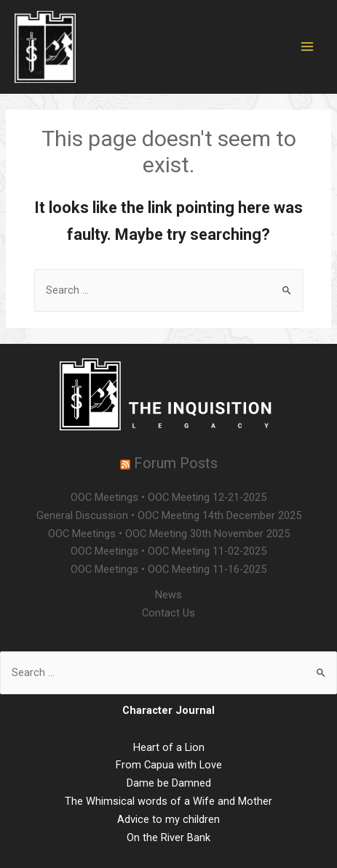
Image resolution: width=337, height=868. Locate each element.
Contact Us (168, 613)
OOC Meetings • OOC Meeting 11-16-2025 (168, 569)
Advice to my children (168, 819)
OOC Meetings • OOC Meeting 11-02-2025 (168, 551)
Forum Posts (176, 463)
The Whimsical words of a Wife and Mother (168, 801)
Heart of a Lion (169, 747)
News (168, 595)
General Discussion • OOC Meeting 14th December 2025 (169, 515)
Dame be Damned (169, 783)
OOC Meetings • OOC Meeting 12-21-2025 (168, 497)
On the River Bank (168, 837)
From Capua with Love (169, 765)
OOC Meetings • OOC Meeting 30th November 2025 (169, 534)
